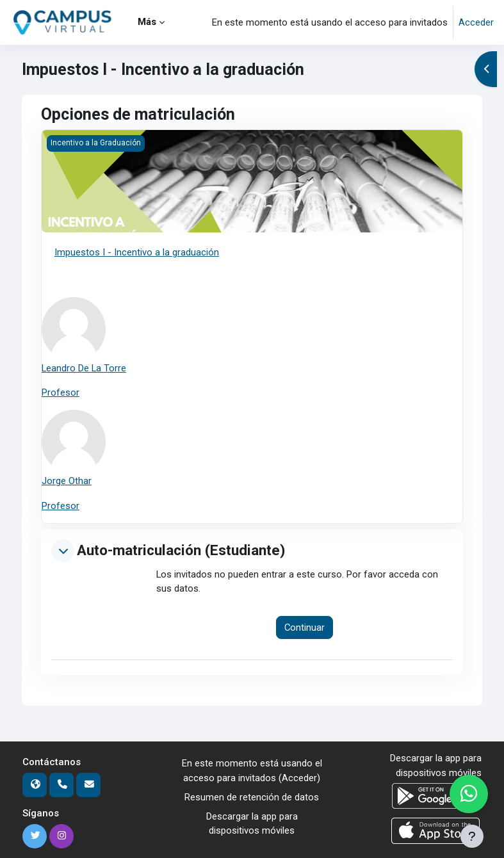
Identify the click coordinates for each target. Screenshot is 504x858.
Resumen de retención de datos (252, 797)
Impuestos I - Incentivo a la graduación (137, 252)
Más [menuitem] (147, 22)
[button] (63, 551)
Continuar (305, 627)
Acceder (476, 22)
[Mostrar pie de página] (472, 836)
